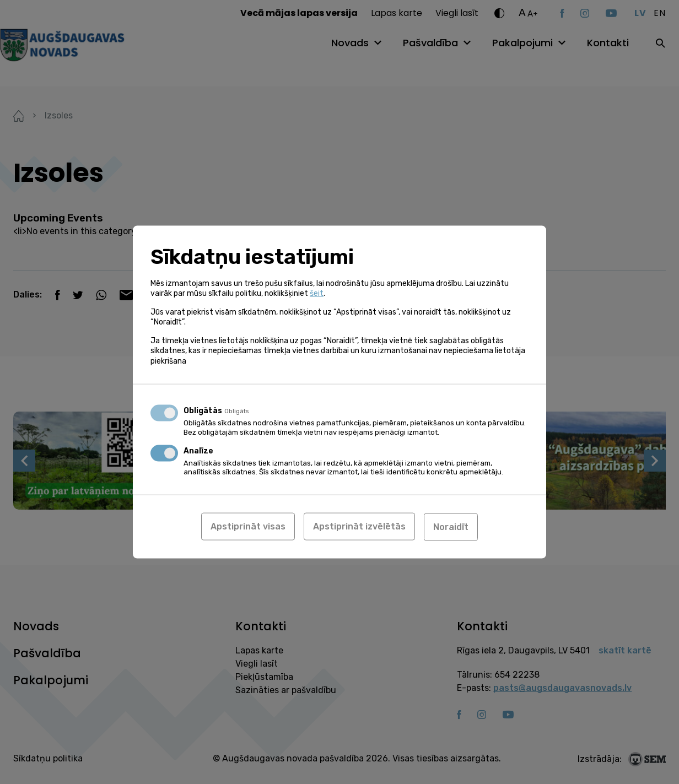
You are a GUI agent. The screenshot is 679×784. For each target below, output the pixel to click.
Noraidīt (451, 526)
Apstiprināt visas (248, 526)
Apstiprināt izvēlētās (359, 526)
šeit (317, 293)
